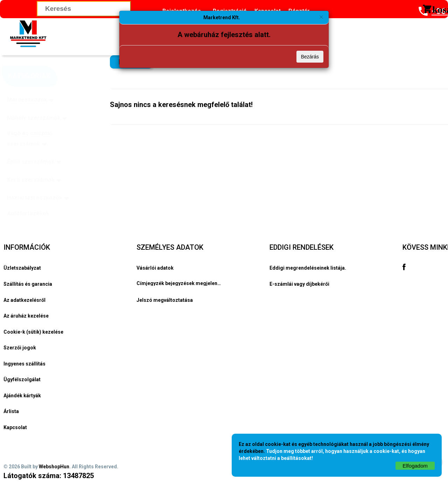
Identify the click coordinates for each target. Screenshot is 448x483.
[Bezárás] (321, 17)
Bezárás (310, 57)
